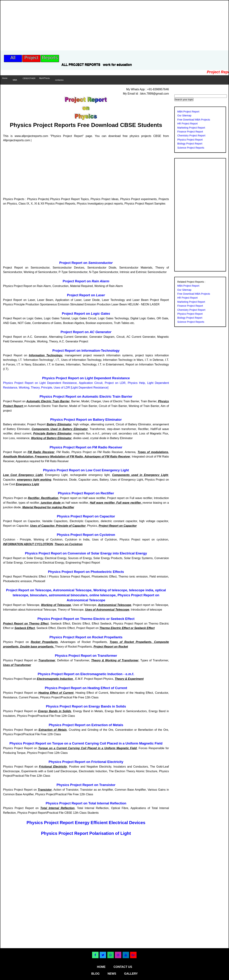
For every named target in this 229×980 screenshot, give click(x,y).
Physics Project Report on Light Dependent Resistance (86, 378)
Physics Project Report (190, 140)
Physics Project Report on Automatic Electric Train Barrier (86, 396)
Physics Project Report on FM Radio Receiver (86, 447)
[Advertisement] (66, 25)
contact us (123, 967)
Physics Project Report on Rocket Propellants (86, 637)
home (101, 967)
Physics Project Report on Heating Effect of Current (86, 688)
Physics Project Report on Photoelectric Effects (86, 572)
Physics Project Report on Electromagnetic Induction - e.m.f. (86, 674)
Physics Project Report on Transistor (86, 785)
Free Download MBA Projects (194, 120)
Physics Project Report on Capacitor (86, 516)
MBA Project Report (188, 112)
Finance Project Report (190, 132)
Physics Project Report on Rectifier (86, 493)
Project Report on (86, 263)
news (112, 974)
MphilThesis (45, 78)
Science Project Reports (191, 148)
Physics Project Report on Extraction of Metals (86, 725)
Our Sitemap (184, 116)
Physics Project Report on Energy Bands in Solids (86, 706)
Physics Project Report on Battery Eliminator (86, 420)
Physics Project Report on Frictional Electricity (86, 762)
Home (5, 78)
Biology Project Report (190, 144)
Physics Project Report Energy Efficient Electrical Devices (86, 823)
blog (96, 974)
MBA (15, 80)
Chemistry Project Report (191, 136)
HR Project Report (188, 124)
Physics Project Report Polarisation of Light (86, 833)
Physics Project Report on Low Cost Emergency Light (86, 470)
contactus (59, 80)
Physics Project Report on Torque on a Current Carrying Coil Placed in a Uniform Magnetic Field (86, 743)
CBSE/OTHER (29, 78)
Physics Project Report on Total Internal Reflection (86, 803)
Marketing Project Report (191, 128)
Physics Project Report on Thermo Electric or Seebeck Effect (86, 619)
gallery (131, 974)
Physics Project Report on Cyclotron (86, 535)
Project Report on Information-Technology (86, 351)
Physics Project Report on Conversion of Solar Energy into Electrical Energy (86, 553)
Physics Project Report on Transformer (86, 656)
